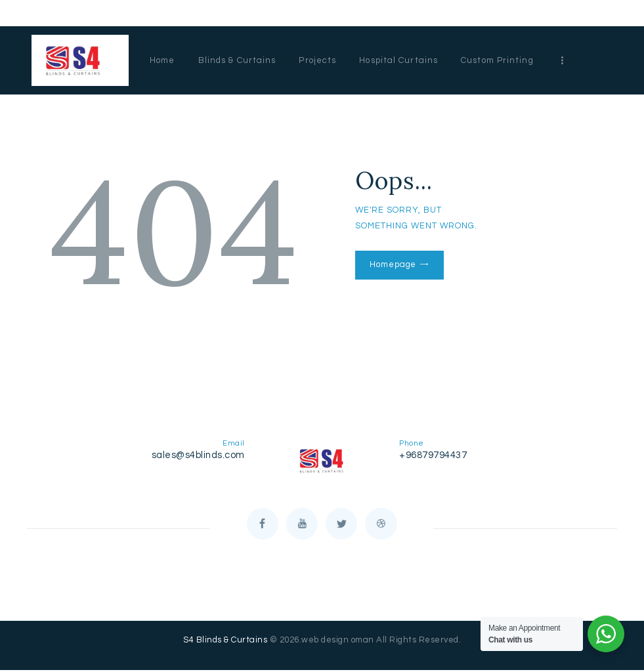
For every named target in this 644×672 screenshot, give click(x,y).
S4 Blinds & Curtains (225, 642)
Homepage (393, 264)
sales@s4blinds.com (198, 455)
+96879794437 (433, 455)
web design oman (338, 642)
